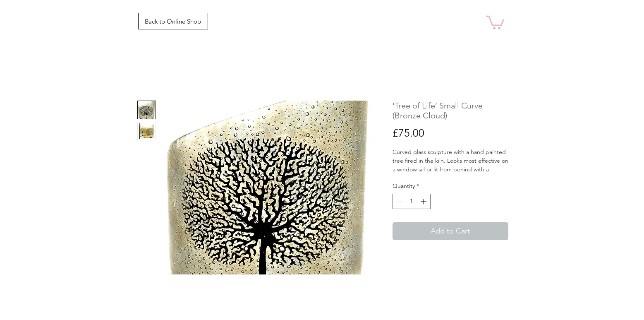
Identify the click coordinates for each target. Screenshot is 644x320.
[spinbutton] (412, 201)
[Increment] (424, 201)
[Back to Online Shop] (173, 21)
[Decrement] (399, 201)
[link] (495, 22)
